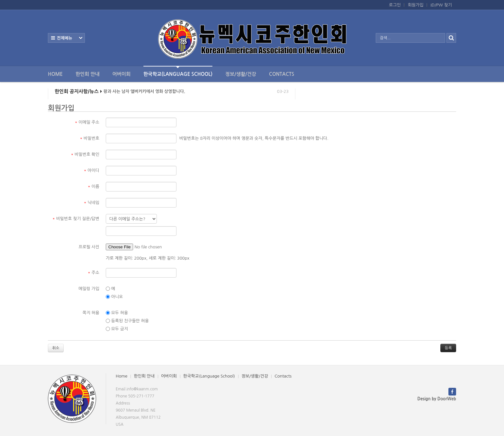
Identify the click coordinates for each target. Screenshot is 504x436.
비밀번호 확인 (85, 154)
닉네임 (92, 203)
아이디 (92, 170)
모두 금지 (117, 329)
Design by (437, 399)
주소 (94, 273)
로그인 (395, 5)
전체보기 (66, 38)
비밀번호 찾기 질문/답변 (76, 219)
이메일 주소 (87, 122)
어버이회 (122, 74)
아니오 (114, 297)
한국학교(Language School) (178, 71)
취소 (56, 348)
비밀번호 (90, 138)
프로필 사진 (89, 247)
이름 (94, 187)
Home (55, 74)
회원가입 (416, 5)
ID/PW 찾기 (441, 5)
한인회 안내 (88, 74)
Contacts (282, 74)
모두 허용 (117, 313)
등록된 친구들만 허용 (127, 321)
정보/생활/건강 (241, 74)
